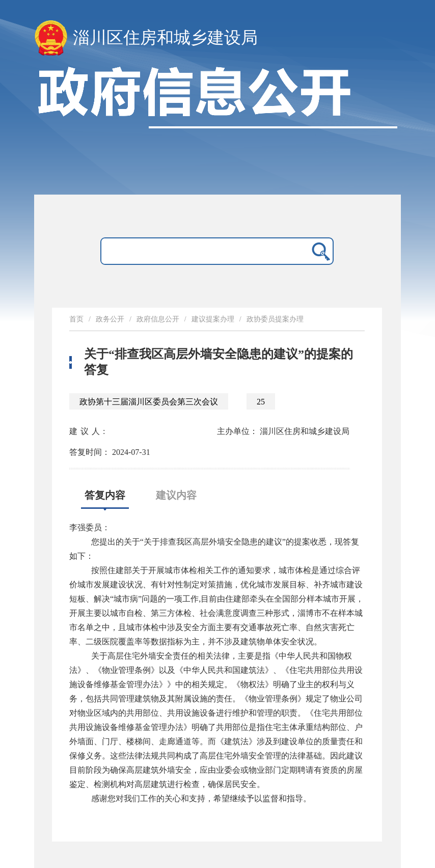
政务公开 (110, 319)
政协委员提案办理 (275, 319)
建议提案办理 (213, 319)
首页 (76, 319)
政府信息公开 (158, 319)
